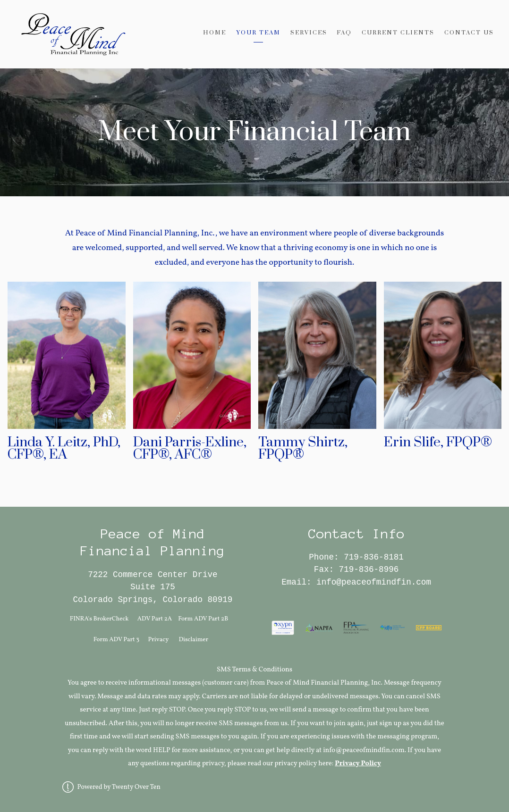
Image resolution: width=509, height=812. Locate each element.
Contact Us (469, 33)
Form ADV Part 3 (116, 640)
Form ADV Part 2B (203, 619)
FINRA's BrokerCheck (99, 619)
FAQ (344, 33)
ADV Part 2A (155, 619)
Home (215, 33)
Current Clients (398, 33)
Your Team (258, 33)
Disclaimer (193, 640)
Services (309, 33)
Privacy (159, 640)
